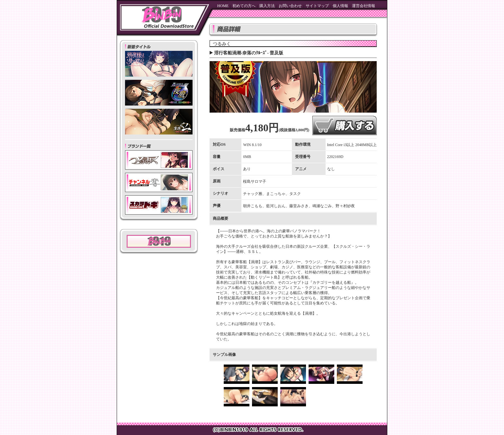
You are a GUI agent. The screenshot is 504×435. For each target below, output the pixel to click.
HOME (223, 6)
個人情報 (340, 6)
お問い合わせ (290, 6)
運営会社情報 (364, 6)
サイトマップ (317, 6)
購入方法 (267, 6)
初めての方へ (244, 6)
